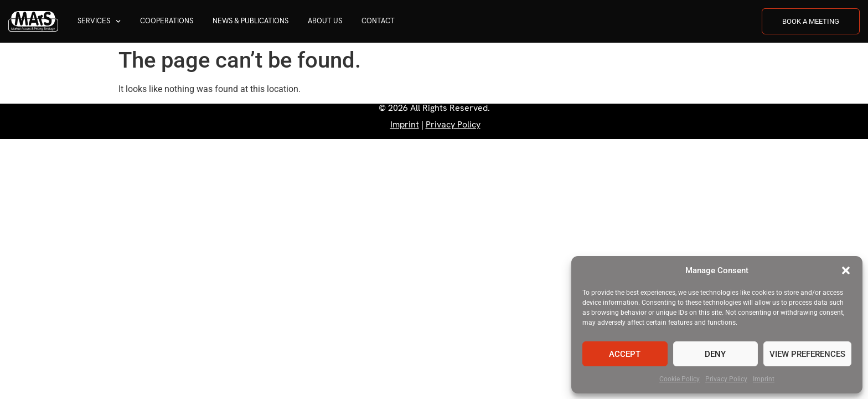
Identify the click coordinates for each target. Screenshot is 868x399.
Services (99, 21)
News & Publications (250, 21)
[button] (846, 270)
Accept (625, 354)
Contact (378, 21)
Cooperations (167, 21)
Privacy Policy (726, 379)
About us (325, 21)
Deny (715, 354)
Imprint (764, 379)
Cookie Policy (680, 379)
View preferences (807, 354)
